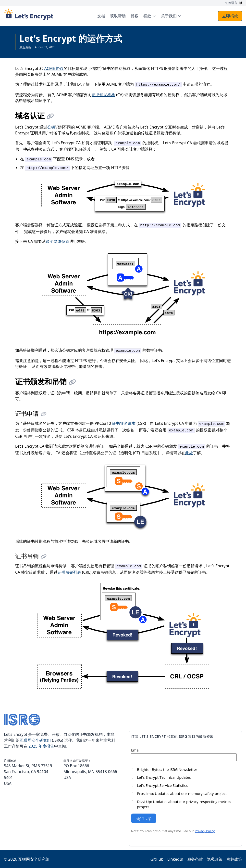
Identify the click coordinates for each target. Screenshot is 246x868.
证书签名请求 (124, 423)
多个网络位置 (58, 241)
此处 (189, 453)
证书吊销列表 (69, 572)
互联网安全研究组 (35, 740)
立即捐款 (230, 16)
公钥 (51, 127)
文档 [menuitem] (101, 16)
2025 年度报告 (41, 746)
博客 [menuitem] (135, 16)
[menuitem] (150, 16)
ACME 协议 (54, 68)
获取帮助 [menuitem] (118, 16)
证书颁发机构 (103, 95)
